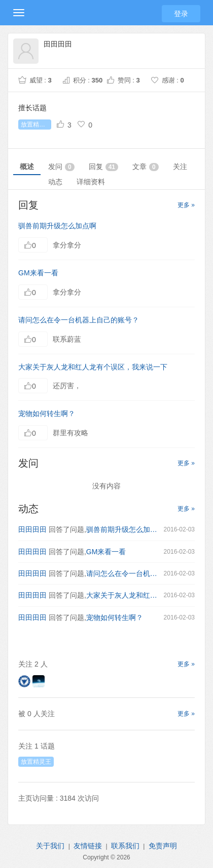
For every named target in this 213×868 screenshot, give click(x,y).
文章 (146, 167)
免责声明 (163, 846)
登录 (181, 14)
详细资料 (91, 182)
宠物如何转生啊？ (47, 414)
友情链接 (88, 846)
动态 (55, 182)
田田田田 (32, 529)
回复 (103, 167)
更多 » (186, 205)
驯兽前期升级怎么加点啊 (57, 226)
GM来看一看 (38, 273)
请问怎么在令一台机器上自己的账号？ (79, 320)
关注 (180, 167)
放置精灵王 (36, 125)
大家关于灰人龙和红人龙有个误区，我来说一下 (93, 367)
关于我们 (50, 846)
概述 (27, 167)
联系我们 (125, 846)
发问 (61, 167)
